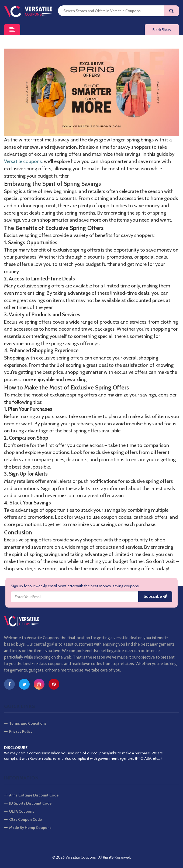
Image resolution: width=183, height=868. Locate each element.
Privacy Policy (18, 731)
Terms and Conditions (25, 723)
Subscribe (155, 596)
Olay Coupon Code (23, 819)
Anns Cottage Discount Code (31, 795)
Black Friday (162, 30)
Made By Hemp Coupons (28, 828)
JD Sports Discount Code (28, 803)
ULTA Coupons (19, 811)
